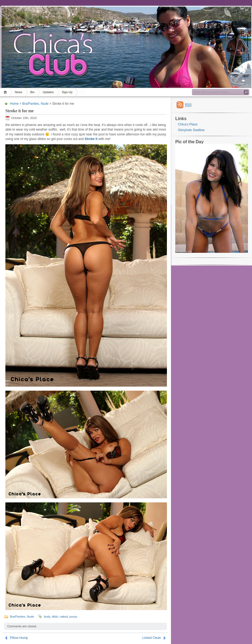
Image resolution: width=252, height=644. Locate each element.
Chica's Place (188, 124)
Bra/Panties (31, 104)
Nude (45, 104)
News (19, 92)
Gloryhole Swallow (191, 130)
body (47, 617)
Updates (48, 92)
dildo (55, 617)
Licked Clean (152, 638)
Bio (33, 92)
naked (64, 617)
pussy (73, 617)
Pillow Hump (19, 638)
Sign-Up (67, 92)
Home (6, 92)
